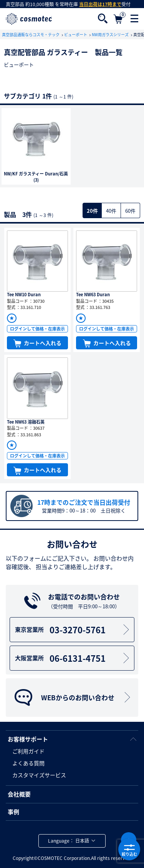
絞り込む (129, 850)
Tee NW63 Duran (93, 295)
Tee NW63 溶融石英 (26, 422)
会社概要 (19, 794)
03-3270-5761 (73, 630)
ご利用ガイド (28, 751)
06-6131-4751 (73, 658)
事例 (13, 812)
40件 (111, 211)
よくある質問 (28, 763)
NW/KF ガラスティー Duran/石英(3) (36, 177)
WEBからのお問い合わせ (73, 698)
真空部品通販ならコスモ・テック (31, 34)
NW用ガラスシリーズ (111, 34)
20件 (92, 211)
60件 (130, 211)
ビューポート (76, 34)
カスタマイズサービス (39, 775)
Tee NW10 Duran (24, 295)
